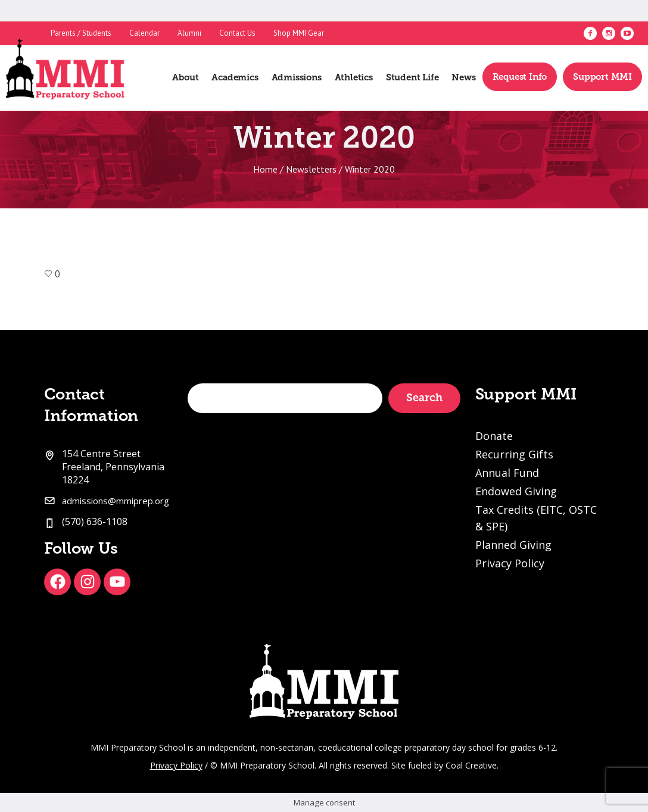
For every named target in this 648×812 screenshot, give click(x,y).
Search (424, 398)
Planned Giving (513, 545)
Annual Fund (507, 473)
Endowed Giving (516, 491)
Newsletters (311, 169)
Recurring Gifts (514, 454)
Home (265, 169)
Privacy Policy (510, 563)
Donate (494, 436)
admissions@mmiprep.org (116, 501)
